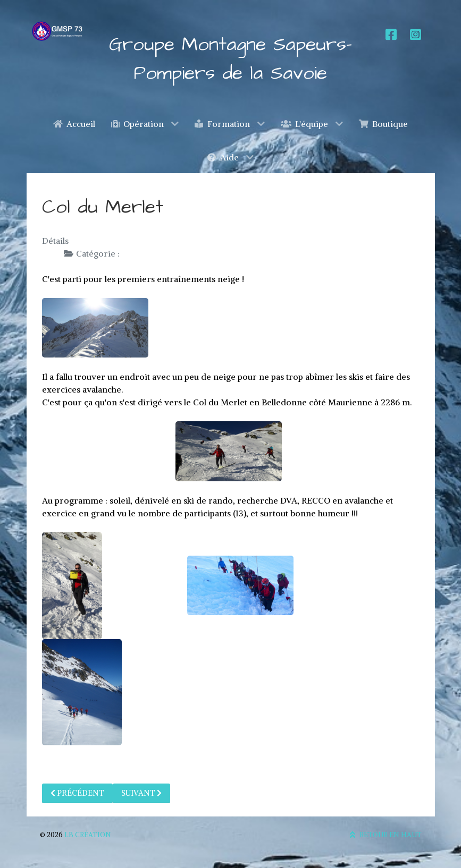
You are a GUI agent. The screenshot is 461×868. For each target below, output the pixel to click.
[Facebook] (390, 35)
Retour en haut (384, 835)
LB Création (88, 835)
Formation (143, 253)
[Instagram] (414, 35)
